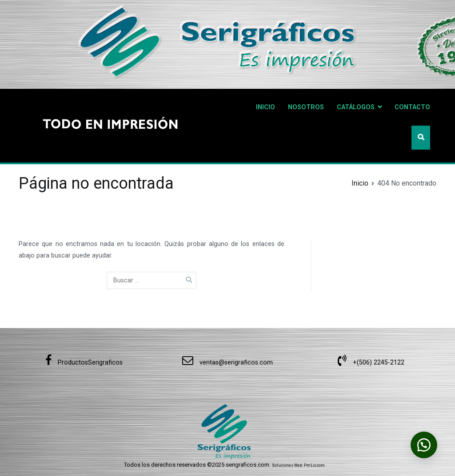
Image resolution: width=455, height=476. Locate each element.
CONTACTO (412, 107)
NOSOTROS (306, 107)
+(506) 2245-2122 (371, 363)
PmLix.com (314, 465)
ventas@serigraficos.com (227, 363)
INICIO (265, 107)
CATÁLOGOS (356, 107)
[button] (424, 445)
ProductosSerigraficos (84, 363)
